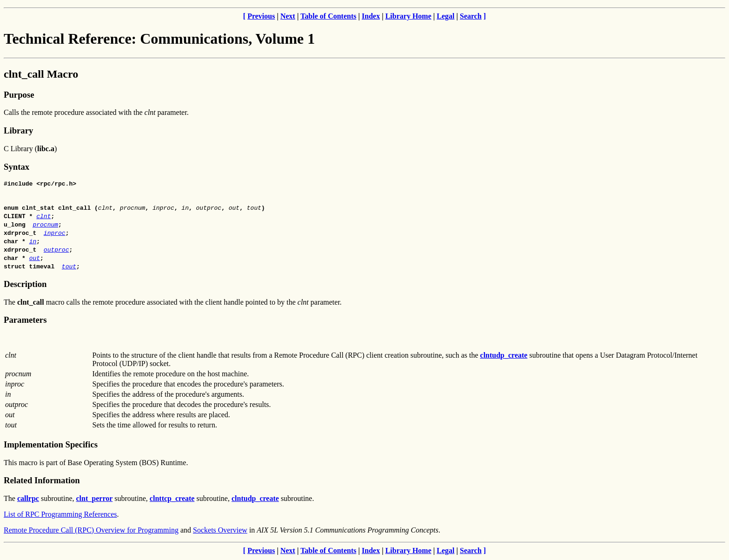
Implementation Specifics (51, 446)
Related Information (42, 482)
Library (18, 130)
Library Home (408, 16)
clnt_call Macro (41, 74)
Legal (445, 16)
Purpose (19, 95)
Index (371, 16)
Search (471, 16)
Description (25, 285)
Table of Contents (328, 16)
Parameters (25, 321)
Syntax (17, 167)
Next (288, 16)
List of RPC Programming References (60, 516)
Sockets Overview (220, 531)
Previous (261, 16)
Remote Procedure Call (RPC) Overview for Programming (91, 531)
